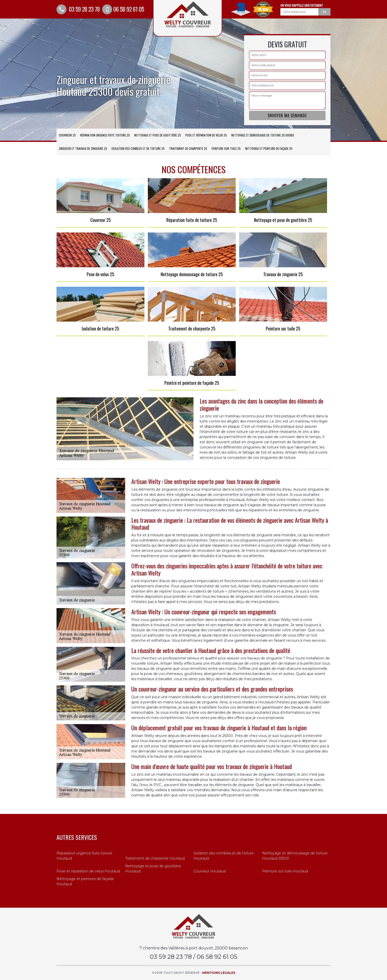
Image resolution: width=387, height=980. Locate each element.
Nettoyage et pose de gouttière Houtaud (153, 869)
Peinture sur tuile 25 (226, 148)
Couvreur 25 (67, 135)
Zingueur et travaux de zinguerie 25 (83, 148)
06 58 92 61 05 (123, 9)
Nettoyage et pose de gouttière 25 (158, 135)
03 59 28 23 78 (78, 9)
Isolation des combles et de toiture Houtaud (224, 856)
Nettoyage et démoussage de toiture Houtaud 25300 (295, 856)
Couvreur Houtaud (210, 871)
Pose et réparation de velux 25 (206, 135)
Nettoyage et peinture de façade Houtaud (85, 881)
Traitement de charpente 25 (188, 148)
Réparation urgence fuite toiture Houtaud (84, 856)
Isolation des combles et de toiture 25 (138, 148)
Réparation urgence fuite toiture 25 (105, 135)
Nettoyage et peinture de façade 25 (269, 148)
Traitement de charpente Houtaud (155, 858)
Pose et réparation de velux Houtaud (88, 871)
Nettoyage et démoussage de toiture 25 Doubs (263, 135)
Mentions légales (219, 973)
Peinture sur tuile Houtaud (285, 871)
